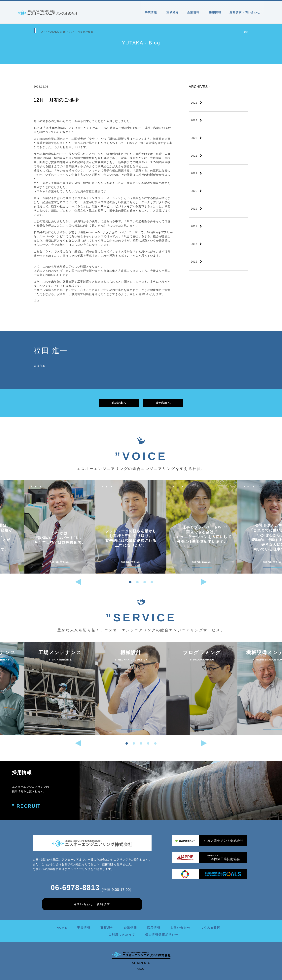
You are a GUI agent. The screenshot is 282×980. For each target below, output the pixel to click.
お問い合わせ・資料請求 (92, 904)
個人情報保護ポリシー (162, 935)
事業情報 (152, 12)
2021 (194, 173)
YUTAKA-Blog (57, 32)
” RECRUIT (27, 806)
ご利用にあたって (122, 935)
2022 (194, 156)
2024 (194, 120)
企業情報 (194, 12)
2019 (194, 209)
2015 (194, 262)
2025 (194, 103)
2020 (194, 191)
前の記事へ (119, 403)
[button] (130, 582)
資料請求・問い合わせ (245, 12)
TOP (42, 32)
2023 (194, 138)
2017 (194, 226)
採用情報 (215, 12)
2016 (194, 244)
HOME (62, 928)
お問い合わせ (180, 928)
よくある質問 (211, 928)
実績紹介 (173, 12)
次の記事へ (163, 403)
